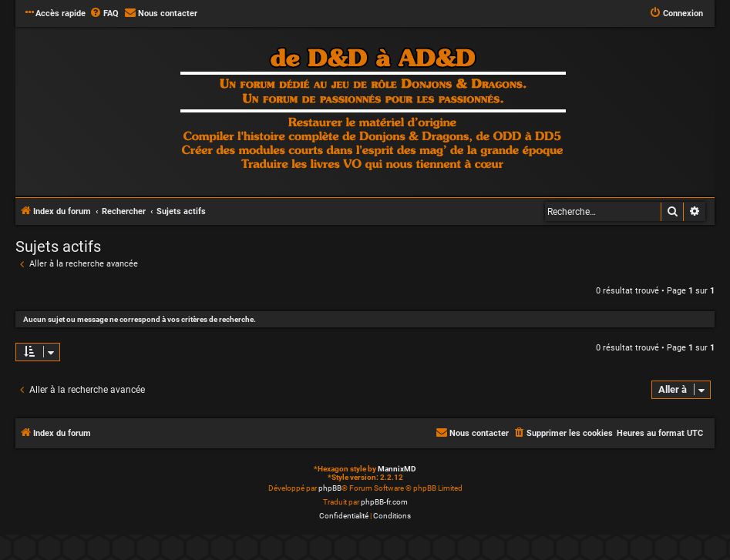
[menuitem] (104, 14)
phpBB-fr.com (384, 502)
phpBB (330, 488)
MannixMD (397, 469)
